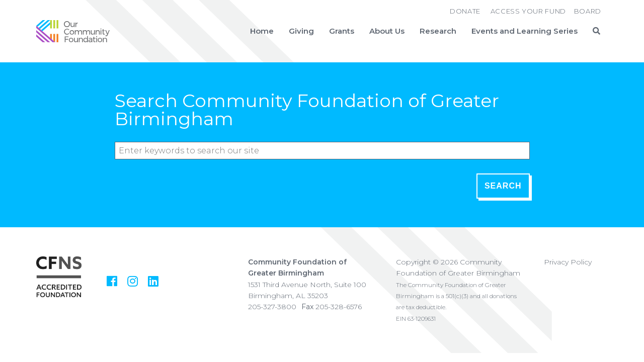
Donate (465, 11)
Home (262, 31)
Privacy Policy (568, 262)
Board (588, 11)
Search (503, 186)
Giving (301, 31)
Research (438, 31)
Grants (342, 31)
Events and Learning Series (525, 31)
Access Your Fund (528, 11)
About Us (387, 31)
